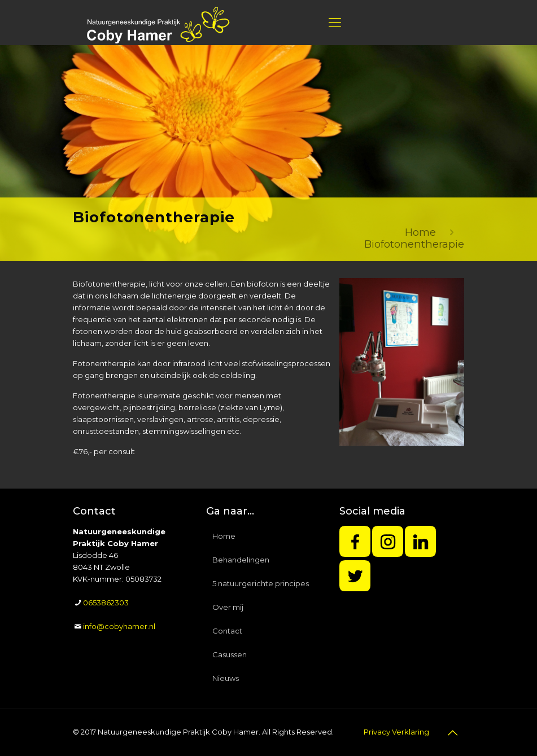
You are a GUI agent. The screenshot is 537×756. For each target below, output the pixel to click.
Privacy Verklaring (396, 732)
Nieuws (226, 678)
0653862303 (106, 603)
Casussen (230, 654)
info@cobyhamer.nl (119, 626)
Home (420, 232)
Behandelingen (241, 560)
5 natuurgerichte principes (261, 583)
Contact (227, 631)
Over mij (228, 607)
